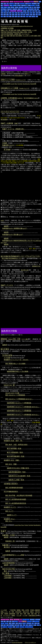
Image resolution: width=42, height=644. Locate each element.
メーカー (10, 627)
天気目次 (6, 5)
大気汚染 (26, 7)
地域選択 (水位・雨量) (12, 460)
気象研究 (15, 9)
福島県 (6, 226)
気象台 (38, 7)
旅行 (18, 625)
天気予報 (3, 32)
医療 (18, 4)
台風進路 (3, 74)
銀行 (2, 38)
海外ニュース (36, 621)
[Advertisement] (24, 68)
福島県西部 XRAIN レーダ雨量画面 (19, 403)
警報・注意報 (13, 5)
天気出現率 (31, 9)
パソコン (22, 627)
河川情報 (10, 28)
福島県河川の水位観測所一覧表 (19, 476)
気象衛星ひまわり (8, 145)
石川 (31, 13)
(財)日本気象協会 (29, 98)
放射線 (17, 7)
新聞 (10, 623)
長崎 (22, 17)
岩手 (31, 11)
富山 (28, 13)
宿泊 (17, 36)
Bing (16, 84)
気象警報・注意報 (8, 535)
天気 (24, 625)
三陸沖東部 (8, 578)
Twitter (26, 525)
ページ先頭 (4, 610)
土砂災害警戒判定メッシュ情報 (13, 555)
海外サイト (28, 74)
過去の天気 (16, 32)
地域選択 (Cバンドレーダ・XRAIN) (16, 360)
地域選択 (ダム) (9, 519)
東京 (19, 13)
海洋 (38, 9)
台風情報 (4, 28)
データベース (26, 620)
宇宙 (8, 11)
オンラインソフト (18, 2)
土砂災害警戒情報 (8, 563)
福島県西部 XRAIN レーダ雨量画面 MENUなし (23, 407)
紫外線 (13, 7)
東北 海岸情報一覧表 (14, 449)
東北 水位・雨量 (11, 464)
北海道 (24, 11)
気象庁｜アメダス (7, 285)
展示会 (20, 623)
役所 (39, 36)
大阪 (19, 15)
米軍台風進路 (19, 76)
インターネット (29, 627)
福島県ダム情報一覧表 (16, 480)
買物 (16, 4)
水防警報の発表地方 (11, 484)
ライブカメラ (25, 34)
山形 (39, 11)
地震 (40, 2)
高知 (13, 17)
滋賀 (13, 15)
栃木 (8, 13)
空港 (35, 9)
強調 (7, 150)
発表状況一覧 (10, 541)
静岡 (5, 15)
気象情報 (5, 545)
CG (21, 620)
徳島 (5, 17)
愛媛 (10, 17)
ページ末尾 (34, 30)
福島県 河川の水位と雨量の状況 (18, 468)
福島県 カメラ (12, 515)
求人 (33, 623)
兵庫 (22, 15)
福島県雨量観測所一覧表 (17, 472)
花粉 (30, 7)
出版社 (36, 36)
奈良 (24, 15)
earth (2, 220)
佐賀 (19, 17)
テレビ (3, 623)
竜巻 (12, 30)
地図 (2, 4)
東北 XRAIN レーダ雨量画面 (15, 395)
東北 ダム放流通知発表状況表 (16, 503)
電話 (38, 623)
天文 (8, 4)
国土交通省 (5, 258)
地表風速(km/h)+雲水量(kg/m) (13, 235)
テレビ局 (25, 36)
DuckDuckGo (26, 84)
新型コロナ (28, 4)
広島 (39, 15)
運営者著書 (27, 2)
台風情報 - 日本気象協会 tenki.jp (12, 98)
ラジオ (6, 623)
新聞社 (20, 36)
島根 (34, 15)
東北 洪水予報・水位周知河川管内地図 (19, 496)
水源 (38, 5)
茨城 (5, 13)
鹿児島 (33, 17)
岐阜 (2, 15)
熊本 (24, 17)
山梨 (37, 13)
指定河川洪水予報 (8, 569)
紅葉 (35, 7)
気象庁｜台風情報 (7, 123)
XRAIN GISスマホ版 (12, 393)
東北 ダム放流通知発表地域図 (16, 499)
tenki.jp (36, 98)
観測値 (29, 30)
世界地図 (11, 625)
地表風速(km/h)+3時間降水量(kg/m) (15, 228)
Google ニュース (21, 80)
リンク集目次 (34, 2)
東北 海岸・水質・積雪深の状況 (16, 445)
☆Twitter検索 (6, 84)
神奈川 (22, 13)
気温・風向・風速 (6, 7)
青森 (28, 11)
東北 (5, 571)
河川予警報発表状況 (11, 492)
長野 (39, 13)
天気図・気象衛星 (22, 30)
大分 (27, 17)
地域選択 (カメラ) (10, 507)
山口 (2, 17)
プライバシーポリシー (30, 642)
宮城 (33, 11)
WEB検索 (34, 4)
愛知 (8, 15)
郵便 (2, 625)
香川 (8, 17)
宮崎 (30, 17)
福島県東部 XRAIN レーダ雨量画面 (19, 411)
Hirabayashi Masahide (17, 642)
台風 (27, 625)
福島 (2, 13)
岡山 (37, 15)
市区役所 (29, 623)
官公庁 (24, 623)
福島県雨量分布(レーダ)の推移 (18, 371)
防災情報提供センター (15, 258)
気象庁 (16, 123)
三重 (10, 15)
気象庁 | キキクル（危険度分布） (14, 129)
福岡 (16, 17)
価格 (8, 621)
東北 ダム (9, 521)
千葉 (16, 13)
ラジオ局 (31, 36)
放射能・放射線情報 (10, 614)
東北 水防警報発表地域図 (14, 488)
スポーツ (11, 4)
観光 (14, 36)
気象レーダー (31, 5)
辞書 (38, 4)
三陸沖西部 (8, 576)
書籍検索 (32, 620)
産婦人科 (35, 615)
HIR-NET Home (5, 2)
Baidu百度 (33, 84)
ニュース (22, 4)
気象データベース (22, 9)
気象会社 (10, 9)
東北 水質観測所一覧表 (15, 452)
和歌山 (28, 15)
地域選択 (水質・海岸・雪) (13, 441)
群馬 (10, 13)
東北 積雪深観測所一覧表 (16, 456)
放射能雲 (21, 7)
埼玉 (13, 13)
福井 (34, 13)
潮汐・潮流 (4, 11)
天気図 (19, 5)
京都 (16, 15)
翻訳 (2, 5)
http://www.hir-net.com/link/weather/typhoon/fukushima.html (17, 26)
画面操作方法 (36, 266)
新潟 (25, 13)
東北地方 (7, 547)
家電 (14, 627)
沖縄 (37, 17)
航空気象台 (4, 9)
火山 (5, 36)
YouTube (20, 84)
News (23, 525)
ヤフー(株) (25, 339)
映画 (17, 623)
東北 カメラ (9, 511)
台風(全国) (13, 11)
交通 (5, 4)
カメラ (17, 627)
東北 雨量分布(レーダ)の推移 (15, 364)
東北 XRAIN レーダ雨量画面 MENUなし (19, 399)
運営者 (11, 2)
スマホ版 (7, 358)
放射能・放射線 (14, 34)
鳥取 (31, 15)
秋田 (36, 11)
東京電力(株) (25, 270)
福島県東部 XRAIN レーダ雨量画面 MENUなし (23, 415)
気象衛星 (24, 5)
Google (12, 84)
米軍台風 (20, 11)
